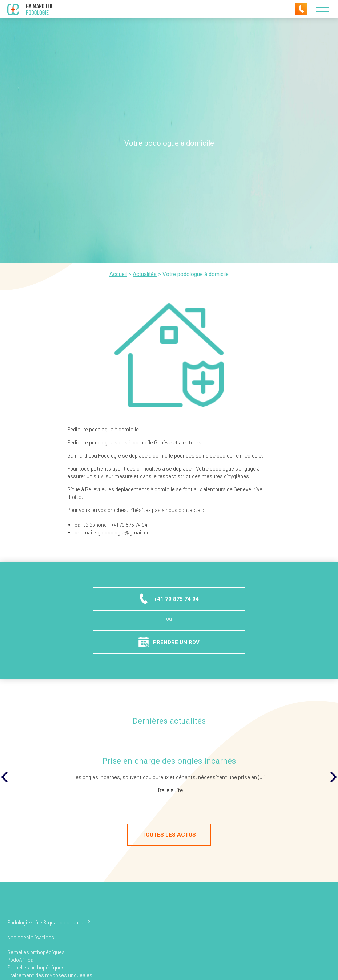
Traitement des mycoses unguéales (50, 975)
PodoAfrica (20, 960)
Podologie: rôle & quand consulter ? (49, 922)
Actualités (145, 274)
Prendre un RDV (169, 642)
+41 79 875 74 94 (168, 599)
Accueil (118, 274)
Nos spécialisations (31, 937)
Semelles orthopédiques (36, 952)
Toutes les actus (169, 835)
